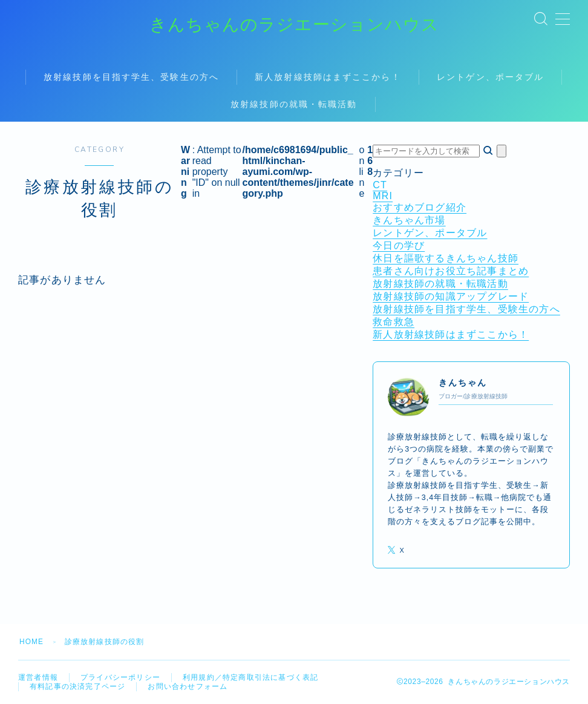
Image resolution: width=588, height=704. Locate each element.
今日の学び (399, 246)
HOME (32, 642)
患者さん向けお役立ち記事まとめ (451, 271)
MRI (383, 196)
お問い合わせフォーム (188, 686)
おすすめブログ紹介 (420, 208)
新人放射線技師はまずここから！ (328, 77)
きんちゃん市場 (409, 221)
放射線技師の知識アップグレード (451, 297)
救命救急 (394, 322)
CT (380, 186)
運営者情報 (38, 677)
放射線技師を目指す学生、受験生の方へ (131, 77)
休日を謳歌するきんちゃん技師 (446, 259)
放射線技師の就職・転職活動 (294, 104)
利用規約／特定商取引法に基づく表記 (250, 677)
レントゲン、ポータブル (490, 77)
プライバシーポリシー (120, 677)
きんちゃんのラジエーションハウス (294, 25)
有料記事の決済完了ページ (77, 686)
